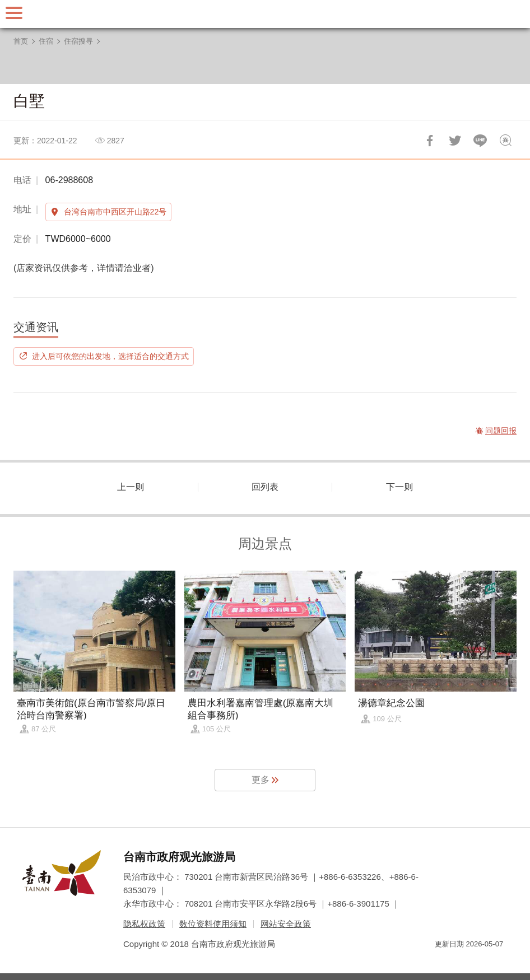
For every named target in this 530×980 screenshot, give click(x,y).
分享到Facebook (430, 141)
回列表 (265, 487)
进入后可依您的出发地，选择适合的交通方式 (110, 356)
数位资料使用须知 (213, 924)
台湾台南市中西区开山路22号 (115, 212)
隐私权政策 (144, 924)
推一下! (455, 141)
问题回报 (505, 141)
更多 (261, 780)
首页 (21, 41)
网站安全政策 (286, 924)
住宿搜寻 (78, 41)
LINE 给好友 (480, 141)
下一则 (399, 487)
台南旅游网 (265, 14)
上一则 (131, 487)
